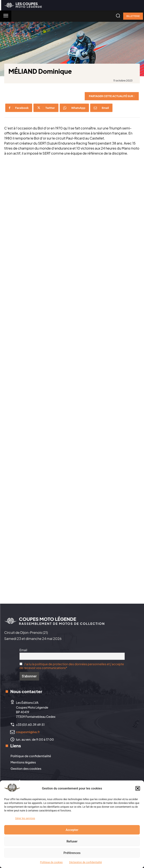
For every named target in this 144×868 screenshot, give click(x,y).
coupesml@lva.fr (28, 732)
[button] (138, 788)
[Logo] (23, 5)
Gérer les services (25, 818)
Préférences (72, 853)
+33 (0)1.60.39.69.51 (30, 725)
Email (23, 650)
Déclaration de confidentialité (85, 862)
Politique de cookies (51, 862)
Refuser (72, 841)
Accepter (72, 830)
